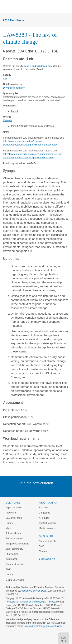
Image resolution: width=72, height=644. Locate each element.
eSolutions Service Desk (34, 591)
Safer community (14, 549)
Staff (8, 569)
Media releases (47, 528)
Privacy (51, 602)
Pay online (11, 513)
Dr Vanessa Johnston (14, 88)
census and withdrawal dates (39, 66)
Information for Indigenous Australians (43, 626)
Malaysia (8, 120)
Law (5, 79)
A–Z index (44, 518)
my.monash (12, 559)
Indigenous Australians (17, 544)
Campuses (44, 513)
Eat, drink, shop (14, 518)
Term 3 (14, 111)
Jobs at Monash (14, 533)
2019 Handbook (14, 20)
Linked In (17, 491)
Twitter (25, 491)
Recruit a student (14, 538)
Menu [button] (5, 7)
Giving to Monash (15, 580)
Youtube (54, 491)
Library (9, 523)
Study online (12, 554)
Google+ (39, 491)
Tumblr (47, 491)
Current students (14, 564)
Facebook (32, 491)
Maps (9, 528)
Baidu (63, 491)
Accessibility (12, 602)
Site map (43, 551)
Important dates (14, 508)
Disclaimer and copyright (33, 602)
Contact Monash (47, 523)
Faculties (44, 508)
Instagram (9, 491)
